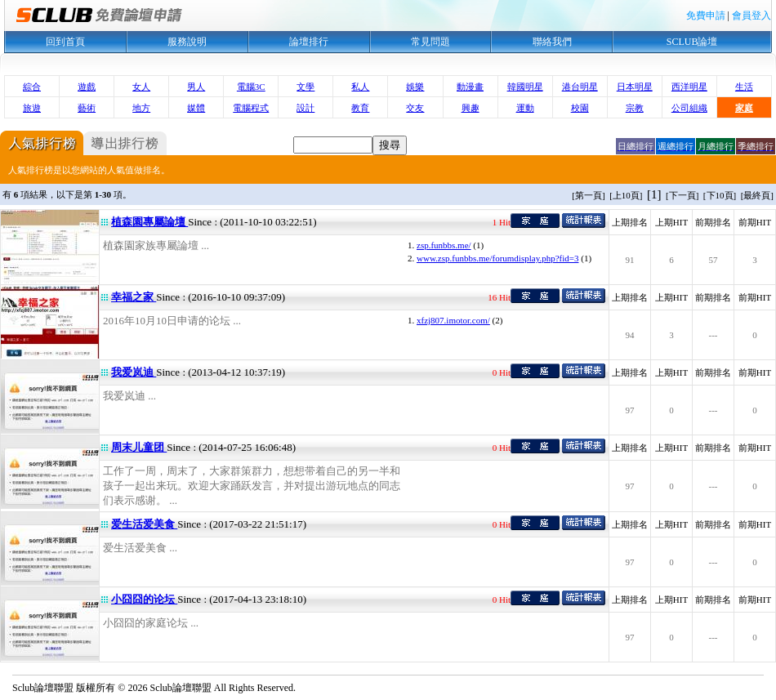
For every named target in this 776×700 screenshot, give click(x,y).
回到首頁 (65, 42)
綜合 (32, 87)
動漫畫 (470, 87)
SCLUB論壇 (692, 42)
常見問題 (430, 42)
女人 (141, 87)
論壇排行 (309, 42)
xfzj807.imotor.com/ (453, 320)
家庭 (744, 108)
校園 (580, 108)
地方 (141, 108)
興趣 (471, 108)
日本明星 (635, 87)
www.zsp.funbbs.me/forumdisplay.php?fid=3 (497, 258)
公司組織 (689, 108)
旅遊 (32, 108)
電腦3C (251, 87)
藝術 (87, 108)
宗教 (635, 108)
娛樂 (415, 87)
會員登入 (751, 16)
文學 (305, 87)
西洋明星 (689, 87)
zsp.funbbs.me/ (444, 245)
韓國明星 (525, 87)
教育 (360, 108)
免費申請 (706, 16)
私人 (360, 87)
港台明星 (580, 87)
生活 (744, 87)
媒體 (196, 108)
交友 (415, 108)
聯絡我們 (552, 42)
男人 (196, 87)
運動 (525, 108)
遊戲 (87, 87)
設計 (305, 108)
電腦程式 (251, 108)
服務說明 (187, 42)
